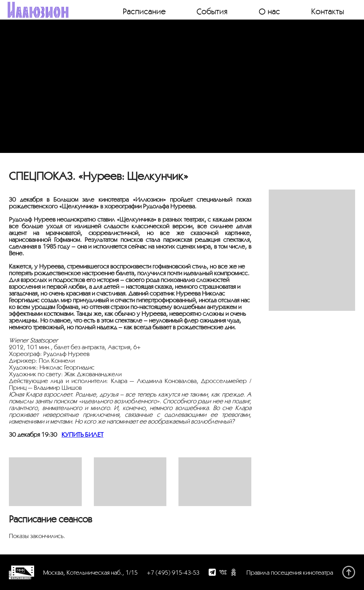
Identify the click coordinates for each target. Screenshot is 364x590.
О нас (269, 11)
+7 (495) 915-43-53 (173, 572)
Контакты (328, 11)
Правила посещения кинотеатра (290, 572)
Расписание (144, 11)
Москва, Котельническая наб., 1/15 (90, 572)
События (212, 11)
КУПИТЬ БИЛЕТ (82, 434)
